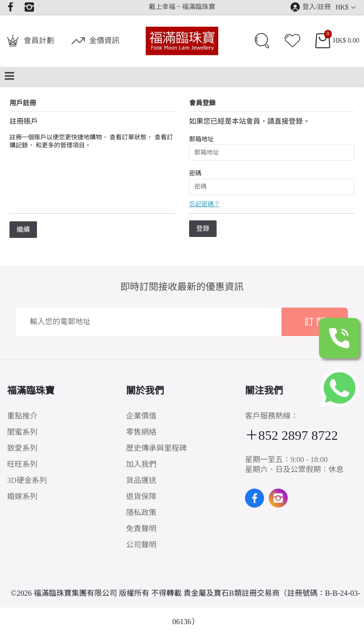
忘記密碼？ (205, 204)
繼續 (23, 230)
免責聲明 (141, 529)
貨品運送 (141, 480)
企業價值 (141, 416)
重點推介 (22, 416)
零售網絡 (141, 432)
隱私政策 (141, 513)
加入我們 (141, 464)
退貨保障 (141, 496)
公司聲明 (141, 545)
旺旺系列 (22, 464)
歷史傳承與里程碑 (156, 448)
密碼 (195, 173)
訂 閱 (315, 322)
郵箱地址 (201, 139)
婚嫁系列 (22, 496)
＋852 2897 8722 (291, 435)
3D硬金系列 (27, 480)
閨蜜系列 (22, 432)
